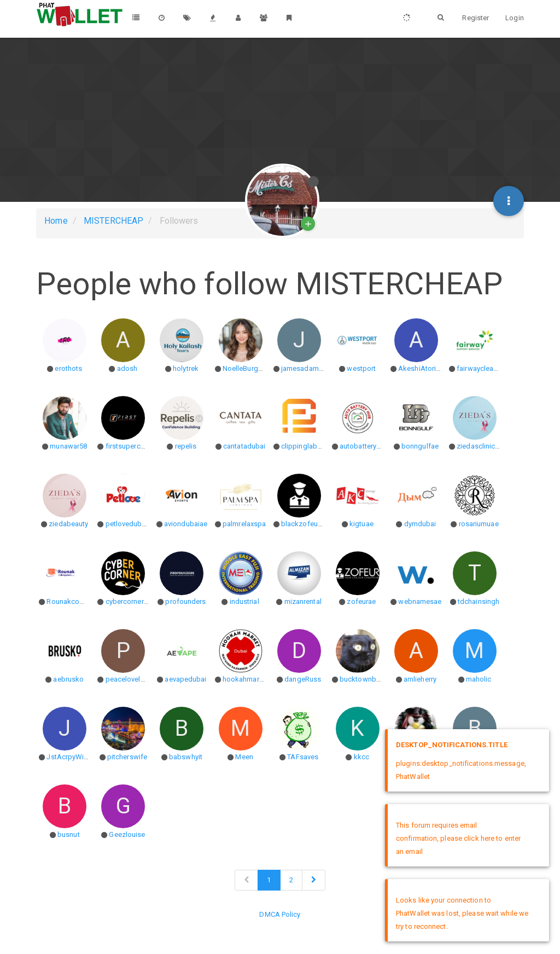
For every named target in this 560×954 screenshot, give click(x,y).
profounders (185, 601)
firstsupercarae (130, 446)
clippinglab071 (305, 446)
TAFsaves (303, 757)
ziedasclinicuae (482, 446)
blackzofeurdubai (310, 524)
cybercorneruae (130, 601)
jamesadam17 (304, 368)
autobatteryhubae (368, 446)
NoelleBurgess (246, 368)
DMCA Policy (280, 914)
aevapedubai (185, 679)
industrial (244, 601)
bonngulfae (420, 446)
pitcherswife (127, 757)
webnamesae (420, 601)
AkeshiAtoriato (422, 368)
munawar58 (68, 446)
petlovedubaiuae (133, 524)
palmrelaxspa (244, 524)
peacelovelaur (128, 679)
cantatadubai (244, 446)
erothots (68, 368)
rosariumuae (479, 524)
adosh (127, 368)
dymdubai (420, 524)
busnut (69, 834)
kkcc (361, 757)
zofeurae (361, 601)
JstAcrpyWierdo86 (77, 757)
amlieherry (420, 679)
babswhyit (186, 757)
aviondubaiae (186, 524)
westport (361, 368)
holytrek (186, 368)
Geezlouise (127, 834)
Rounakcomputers (76, 601)
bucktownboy (362, 679)
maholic (479, 679)
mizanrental (303, 601)
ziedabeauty (68, 524)
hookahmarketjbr (250, 679)
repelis (186, 446)
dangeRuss (303, 679)
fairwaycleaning (482, 368)
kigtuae (361, 524)
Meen (244, 757)
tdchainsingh (479, 601)
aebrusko (68, 679)
